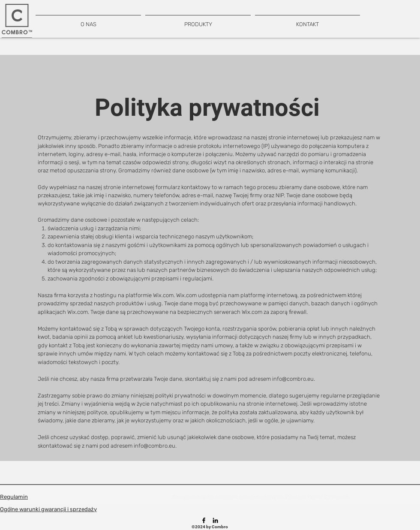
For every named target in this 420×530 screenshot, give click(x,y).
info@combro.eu (293, 379)
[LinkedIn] (215, 520)
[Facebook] (204, 520)
